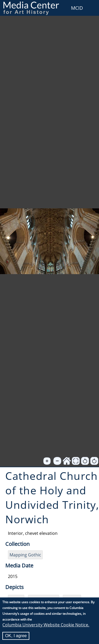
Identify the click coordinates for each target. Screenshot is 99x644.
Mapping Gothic (25, 555)
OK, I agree (16, 636)
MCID (77, 8)
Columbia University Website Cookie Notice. (46, 625)
